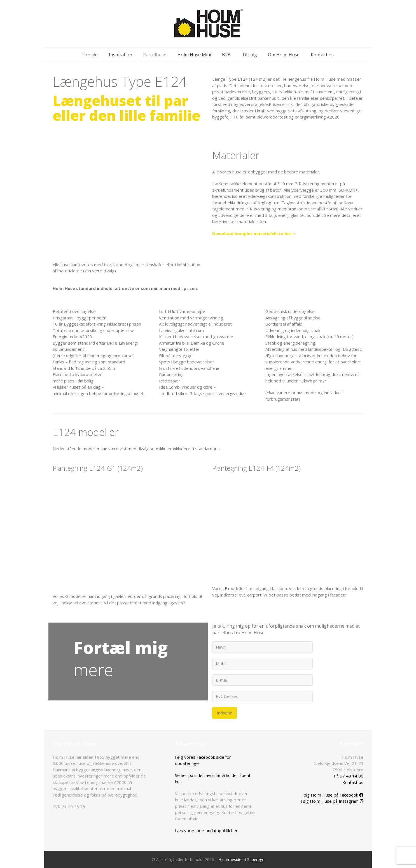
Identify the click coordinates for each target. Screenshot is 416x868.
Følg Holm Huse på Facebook (332, 795)
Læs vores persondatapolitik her (206, 830)
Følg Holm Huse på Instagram (332, 801)
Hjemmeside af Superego (241, 859)
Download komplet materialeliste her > (254, 233)
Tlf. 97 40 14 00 (348, 776)
